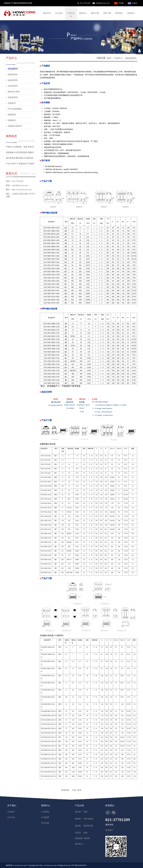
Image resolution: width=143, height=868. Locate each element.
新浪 (79, 790)
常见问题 (45, 823)
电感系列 (12, 120)
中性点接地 (88, 819)
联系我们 (119, 13)
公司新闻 (45, 812)
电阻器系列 (13, 75)
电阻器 (78, 819)
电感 (85, 833)
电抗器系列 (131, 58)
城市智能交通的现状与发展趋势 (20, 158)
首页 (109, 58)
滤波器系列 (13, 80)
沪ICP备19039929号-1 (79, 865)
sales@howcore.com (102, 3)
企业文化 (11, 817)
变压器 (78, 833)
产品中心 (71, 13)
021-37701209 (85, 3)
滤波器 (78, 826)
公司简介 (11, 812)
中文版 (121, 3)
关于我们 (59, 13)
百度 (74, 790)
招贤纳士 (131, 13)
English (135, 3)
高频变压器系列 (15, 126)
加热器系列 (13, 97)
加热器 (87, 838)
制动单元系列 (14, 92)
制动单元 (79, 844)
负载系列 (12, 103)
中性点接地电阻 (15, 109)
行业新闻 (45, 817)
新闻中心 (83, 13)
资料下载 (107, 13)
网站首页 (47, 13)
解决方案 (95, 13)
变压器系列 (13, 86)
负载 (85, 812)
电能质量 (12, 115)
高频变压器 (88, 826)
